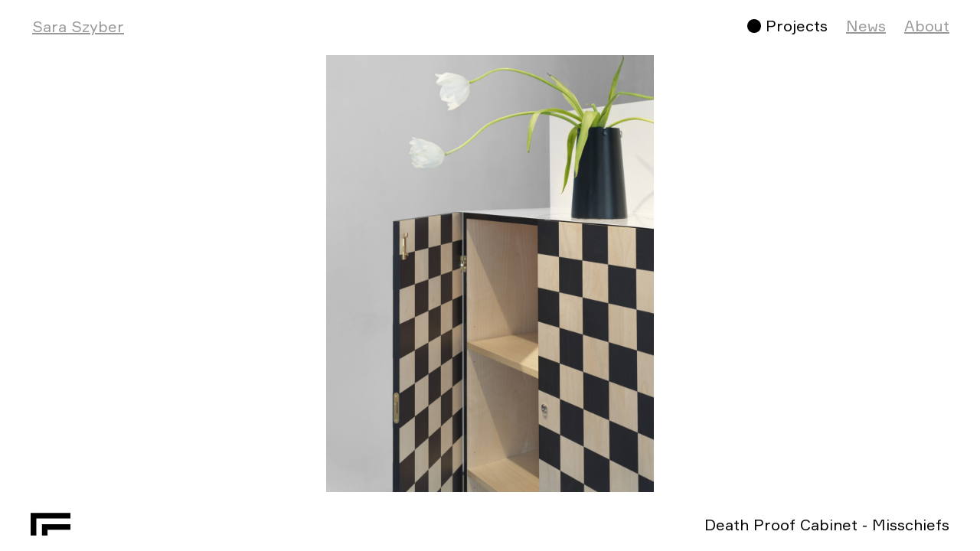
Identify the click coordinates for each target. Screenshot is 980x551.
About (927, 26)
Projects (797, 26)
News (866, 26)
